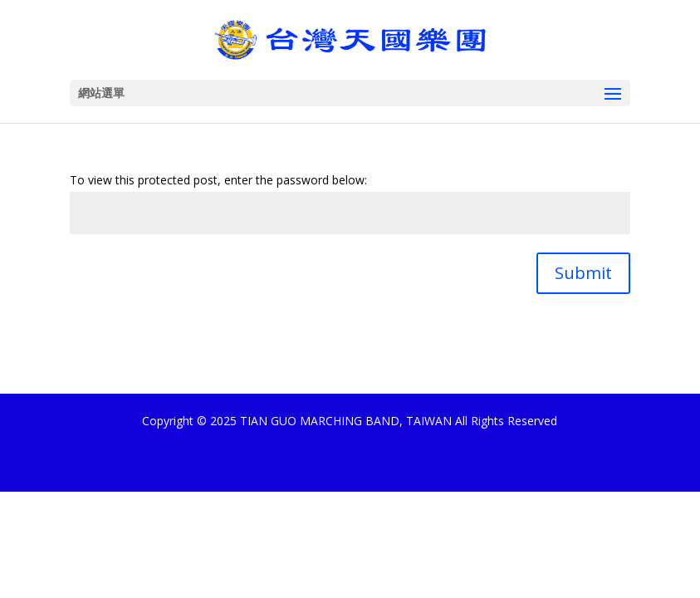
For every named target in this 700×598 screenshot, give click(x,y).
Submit (583, 273)
